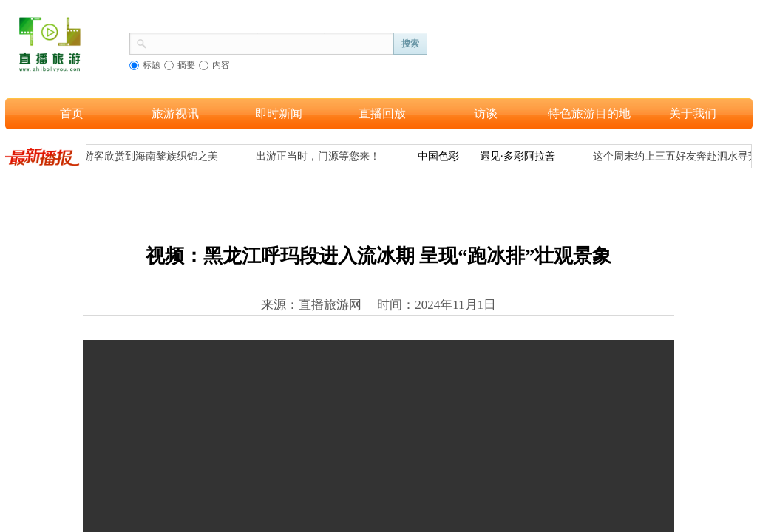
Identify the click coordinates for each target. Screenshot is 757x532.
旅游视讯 (175, 113)
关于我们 (693, 113)
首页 (72, 113)
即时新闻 (279, 113)
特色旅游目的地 (589, 113)
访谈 (486, 113)
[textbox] (271, 42)
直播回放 (382, 113)
